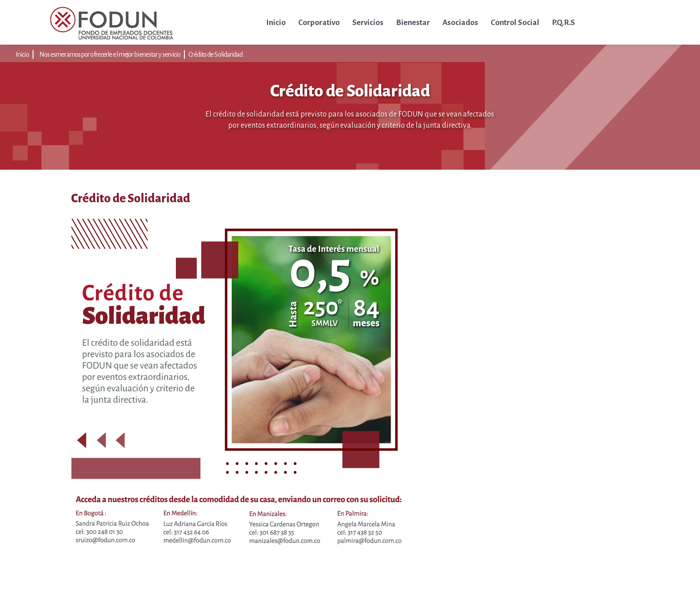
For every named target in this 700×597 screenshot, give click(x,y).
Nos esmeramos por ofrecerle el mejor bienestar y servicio (110, 54)
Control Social (515, 23)
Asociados (460, 23)
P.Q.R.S (563, 23)
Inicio (276, 23)
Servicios (368, 23)
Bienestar (413, 23)
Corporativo (319, 23)
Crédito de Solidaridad (215, 54)
